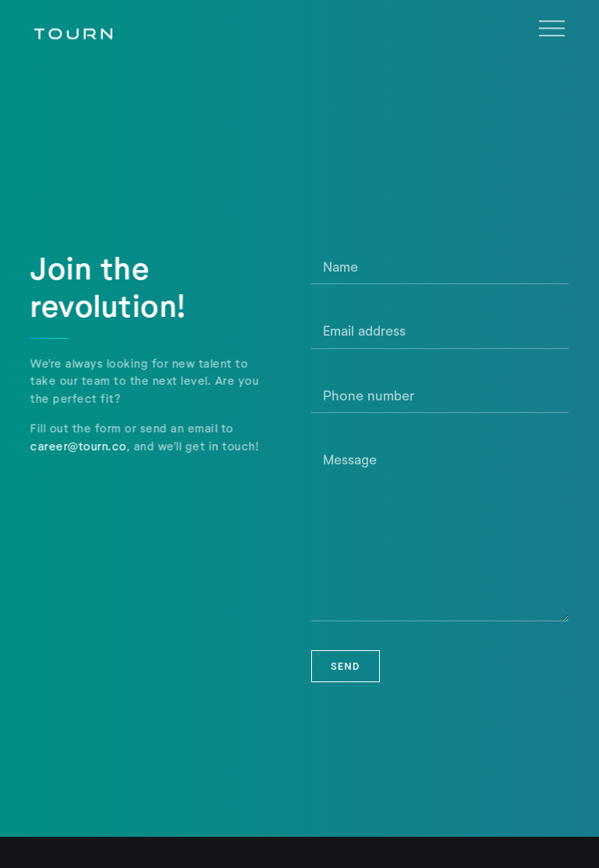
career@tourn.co (77, 446)
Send (346, 666)
